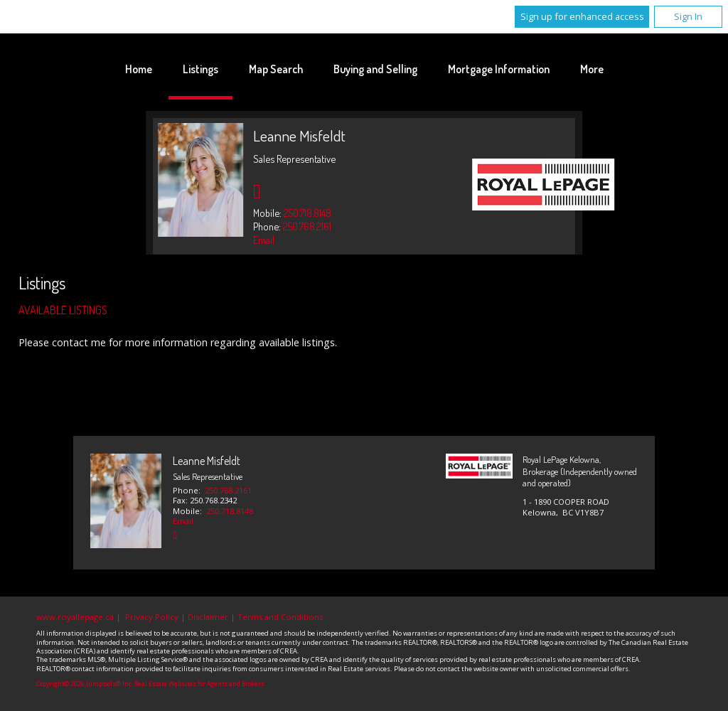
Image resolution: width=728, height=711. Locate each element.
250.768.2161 (307, 226)
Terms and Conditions (280, 617)
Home (139, 69)
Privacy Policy (152, 617)
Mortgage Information (499, 69)
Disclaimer (208, 617)
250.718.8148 (307, 213)
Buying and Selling (375, 69)
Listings (200, 69)
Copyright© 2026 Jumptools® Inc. (85, 684)
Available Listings (63, 310)
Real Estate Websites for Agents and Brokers (199, 684)
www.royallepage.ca (75, 617)
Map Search (276, 69)
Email (264, 240)
